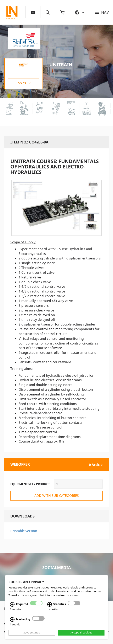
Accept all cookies (81, 633)
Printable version (24, 531)
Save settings (32, 633)
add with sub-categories (57, 496)
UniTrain (61, 64)
